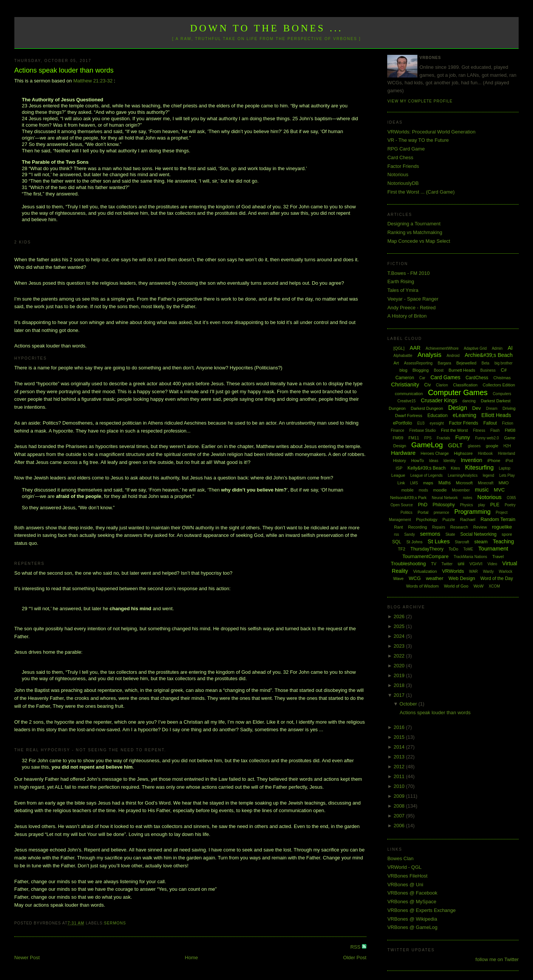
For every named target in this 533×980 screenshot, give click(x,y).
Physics (467, 505)
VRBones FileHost (407, 876)
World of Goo (456, 586)
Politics (406, 512)
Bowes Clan (400, 858)
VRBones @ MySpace (412, 902)
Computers (502, 394)
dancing (469, 401)
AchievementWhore (442, 348)
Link (401, 483)
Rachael (468, 519)
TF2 (402, 549)
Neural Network (445, 498)
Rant (398, 527)
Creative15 (406, 401)
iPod (509, 461)
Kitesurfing (479, 468)
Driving (509, 408)
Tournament (493, 548)
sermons (115, 923)
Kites (455, 468)
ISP (399, 468)
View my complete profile (420, 101)
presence (441, 512)
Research (459, 527)
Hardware (403, 453)
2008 (400, 806)
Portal (423, 512)
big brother (504, 363)
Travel (498, 557)
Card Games (445, 377)
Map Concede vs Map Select (419, 241)
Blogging (421, 370)
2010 (400, 786)
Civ (427, 385)
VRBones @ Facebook (412, 893)
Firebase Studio (423, 430)
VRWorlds (453, 571)
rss (396, 534)
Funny (463, 437)
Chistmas (502, 378)
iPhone (494, 461)
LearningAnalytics (463, 475)
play (482, 505)
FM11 (414, 438)
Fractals (443, 438)
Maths (444, 483)
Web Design (462, 578)
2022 (400, 656)
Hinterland (507, 454)
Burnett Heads (462, 370)
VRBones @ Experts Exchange (421, 910)
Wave (399, 578)
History (400, 461)
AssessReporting (419, 363)
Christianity (405, 384)
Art (396, 363)
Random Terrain (498, 519)
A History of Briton (407, 316)
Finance (397, 430)
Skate (450, 534)
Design (458, 408)
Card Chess (400, 157)
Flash (495, 430)
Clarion (442, 385)
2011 (400, 776)
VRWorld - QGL (404, 867)
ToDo (454, 549)
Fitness (479, 430)
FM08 (510, 430)
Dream (492, 409)
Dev (477, 408)
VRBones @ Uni (405, 885)
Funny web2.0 (487, 438)
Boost (439, 370)
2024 (400, 636)
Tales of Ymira (403, 290)
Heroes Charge (435, 453)
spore (507, 534)
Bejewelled (466, 363)
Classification (465, 385)
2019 (400, 675)
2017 (400, 695)
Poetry (510, 505)
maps (428, 483)
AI (510, 348)
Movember (461, 490)
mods (423, 490)
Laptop (505, 468)
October (409, 704)
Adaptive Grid (475, 348)
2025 (400, 626)
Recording (417, 527)
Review (480, 527)
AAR (415, 348)
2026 (400, 616)
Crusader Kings (439, 400)
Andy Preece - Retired (411, 308)
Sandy (409, 534)
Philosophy (444, 505)
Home (191, 958)
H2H (507, 446)
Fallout (490, 423)
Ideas (434, 461)
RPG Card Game (406, 149)
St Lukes (439, 541)
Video (492, 564)
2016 (400, 727)
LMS (414, 483)
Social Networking (478, 534)
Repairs (439, 527)
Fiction (508, 423)
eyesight (437, 423)
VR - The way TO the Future (418, 140)
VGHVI (476, 564)
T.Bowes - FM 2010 (408, 273)
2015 (400, 737)
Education (437, 416)
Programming (473, 512)
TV (434, 564)
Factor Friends (403, 166)
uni (461, 564)
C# (504, 370)
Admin (497, 348)
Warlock (506, 571)
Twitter (447, 564)
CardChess (477, 378)
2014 (400, 747)
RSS (356, 947)
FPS (428, 438)
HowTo (417, 461)
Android (453, 356)
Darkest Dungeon (427, 408)
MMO (504, 483)
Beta (486, 363)
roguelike (502, 527)
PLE (495, 505)
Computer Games (458, 392)
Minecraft (486, 483)
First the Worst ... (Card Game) (421, 192)
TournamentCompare (425, 556)
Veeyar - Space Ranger (413, 299)
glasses (474, 446)
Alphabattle (403, 356)
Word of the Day (496, 578)
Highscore (463, 453)
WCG (415, 578)
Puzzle (449, 519)
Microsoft (464, 483)
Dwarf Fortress (409, 416)
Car (422, 378)
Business (488, 370)
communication (409, 394)
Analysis (429, 355)
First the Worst (454, 430)
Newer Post (27, 958)
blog (404, 370)
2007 (400, 816)
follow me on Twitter (497, 959)
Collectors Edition (499, 385)
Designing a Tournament (414, 224)
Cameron (405, 378)
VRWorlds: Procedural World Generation (431, 132)
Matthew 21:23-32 (93, 81)
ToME (468, 549)
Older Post (355, 958)
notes (468, 498)
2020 (400, 666)
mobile (407, 490)
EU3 (421, 423)
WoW (478, 586)
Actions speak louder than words (64, 70)
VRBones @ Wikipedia (412, 919)
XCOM (494, 586)
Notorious (398, 174)
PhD (423, 505)
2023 (400, 646)
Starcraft (462, 542)
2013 (400, 757)
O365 (511, 498)
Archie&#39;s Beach (489, 355)
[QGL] (399, 348)
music (482, 490)
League (398, 475)
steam (481, 542)
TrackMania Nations (470, 557)
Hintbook (485, 454)
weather (434, 578)
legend (488, 475)
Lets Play (507, 475)
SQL (397, 542)
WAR (474, 571)
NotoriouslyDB (403, 183)
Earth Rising (401, 281)
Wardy (488, 571)
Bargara (445, 363)
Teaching (504, 541)
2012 (400, 767)
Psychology (426, 519)
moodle (440, 490)
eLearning (464, 415)
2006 (400, 826)
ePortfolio (402, 423)
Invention (472, 460)
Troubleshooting (409, 564)
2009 (400, 796)
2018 (400, 685)
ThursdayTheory (427, 549)
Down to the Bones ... (266, 28)
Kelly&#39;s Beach (427, 468)
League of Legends (426, 475)
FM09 (398, 438)
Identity (450, 461)
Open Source (402, 505)
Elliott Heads (496, 415)
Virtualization (425, 571)
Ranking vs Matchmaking (415, 232)
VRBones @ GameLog (412, 927)
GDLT (455, 445)
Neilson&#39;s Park (409, 498)
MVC (499, 490)
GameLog (427, 445)
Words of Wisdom (423, 586)
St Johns (415, 542)
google (492, 446)
